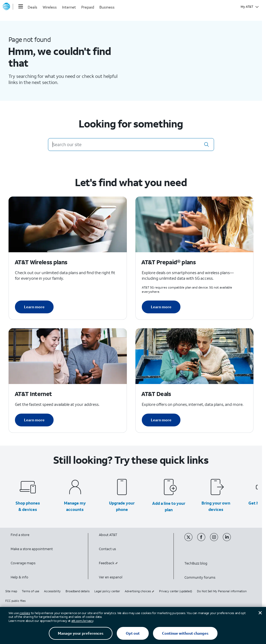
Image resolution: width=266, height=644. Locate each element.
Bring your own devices (216, 506)
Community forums (200, 577)
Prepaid (88, 7)
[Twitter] (191, 540)
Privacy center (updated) (176, 591)
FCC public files (15, 601)
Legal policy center (107, 591)
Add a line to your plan (169, 506)
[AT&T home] (6, 7)
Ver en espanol (111, 577)
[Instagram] (216, 540)
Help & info (19, 577)
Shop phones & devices (28, 506)
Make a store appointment (32, 549)
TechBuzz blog (196, 563)
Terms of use (31, 591)
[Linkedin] (229, 540)
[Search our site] (131, 145)
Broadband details (78, 591)
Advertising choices (140, 591)
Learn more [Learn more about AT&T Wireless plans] (34, 307)
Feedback (108, 563)
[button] (207, 145)
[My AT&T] (250, 7)
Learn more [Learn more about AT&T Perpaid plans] (161, 307)
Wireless (50, 7)
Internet (69, 7)
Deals (33, 7)
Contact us (107, 549)
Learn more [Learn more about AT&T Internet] (34, 420)
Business (107, 7)
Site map (11, 591)
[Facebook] (204, 540)
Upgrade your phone (122, 506)
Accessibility (52, 591)
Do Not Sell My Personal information (222, 591)
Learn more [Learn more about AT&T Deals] (161, 420)
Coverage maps (23, 563)
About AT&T (108, 535)
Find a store (20, 535)
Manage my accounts (75, 506)
